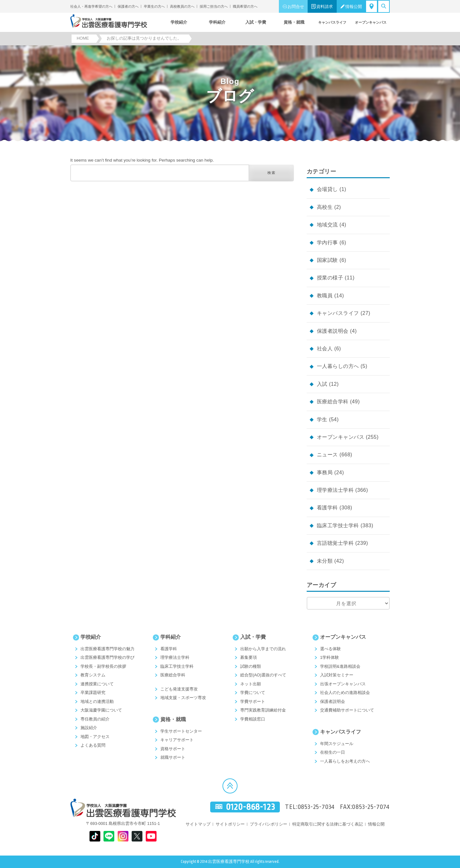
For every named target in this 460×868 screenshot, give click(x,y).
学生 (322, 419)
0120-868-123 (250, 807)
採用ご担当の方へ (214, 6)
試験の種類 (251, 666)
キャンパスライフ (338, 313)
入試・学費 (253, 637)
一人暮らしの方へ (338, 366)
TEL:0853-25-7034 (310, 807)
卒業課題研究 (93, 693)
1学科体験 (330, 657)
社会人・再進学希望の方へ (91, 6)
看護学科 (327, 508)
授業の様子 (330, 278)
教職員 (325, 296)
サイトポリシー (230, 824)
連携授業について (97, 684)
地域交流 (327, 225)
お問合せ (296, 7)
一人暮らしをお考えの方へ (345, 761)
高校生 (325, 207)
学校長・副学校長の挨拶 (103, 666)
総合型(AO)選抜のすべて (263, 675)
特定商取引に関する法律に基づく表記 (328, 824)
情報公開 (354, 7)
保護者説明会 (333, 331)
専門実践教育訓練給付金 (263, 710)
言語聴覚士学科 (335, 543)
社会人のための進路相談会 (345, 693)
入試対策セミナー (337, 675)
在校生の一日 (333, 752)
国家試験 (327, 260)
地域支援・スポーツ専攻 (183, 698)
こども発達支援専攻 (179, 689)
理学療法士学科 (335, 490)
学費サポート (253, 701)
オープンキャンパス (341, 437)
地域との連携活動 (97, 701)
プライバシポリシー (268, 824)
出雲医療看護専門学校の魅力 (107, 649)
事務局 (325, 472)
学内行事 (327, 243)
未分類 (325, 561)
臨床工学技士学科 (338, 525)
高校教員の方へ (182, 6)
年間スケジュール (337, 744)
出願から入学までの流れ (263, 649)
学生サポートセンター (181, 731)
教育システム (93, 675)
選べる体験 (330, 649)
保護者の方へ (128, 6)
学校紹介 (91, 637)
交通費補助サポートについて (347, 710)
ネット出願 (251, 684)
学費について (253, 693)
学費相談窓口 (253, 719)
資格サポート (173, 749)
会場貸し (327, 189)
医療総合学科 (333, 402)
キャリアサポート (177, 740)
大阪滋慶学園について (101, 710)
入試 (322, 384)
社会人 (325, 349)
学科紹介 (171, 637)
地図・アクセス (95, 737)
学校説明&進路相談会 (340, 666)
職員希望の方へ (245, 6)
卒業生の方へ (154, 6)
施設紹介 (89, 728)
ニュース (327, 455)
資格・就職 (173, 719)
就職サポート (173, 757)
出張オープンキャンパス (343, 684)
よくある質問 (93, 745)
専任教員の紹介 (95, 719)
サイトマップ (198, 824)
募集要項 (249, 657)
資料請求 (325, 7)
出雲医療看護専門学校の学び (107, 657)
